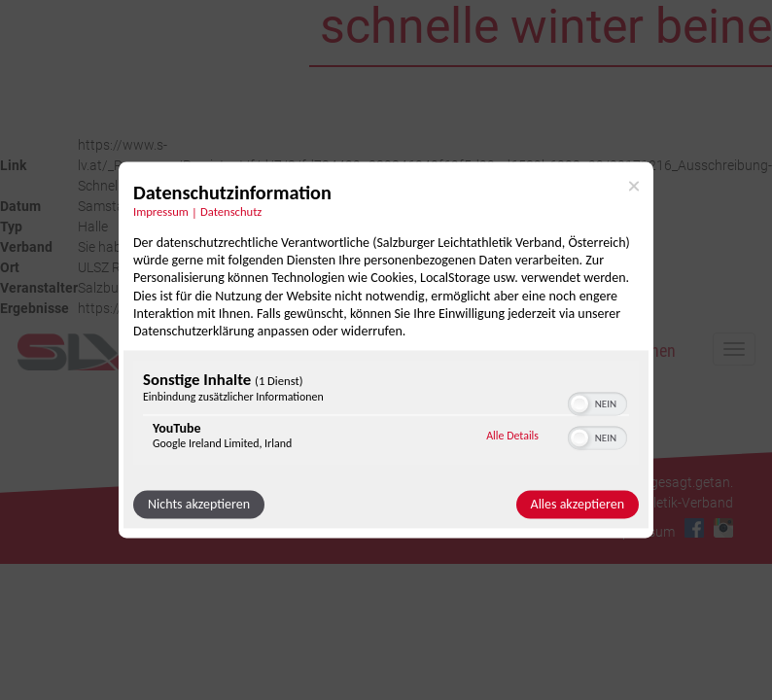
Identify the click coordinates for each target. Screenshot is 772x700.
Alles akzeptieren (578, 505)
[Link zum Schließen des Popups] (634, 186)
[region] (386, 416)
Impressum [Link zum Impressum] (161, 211)
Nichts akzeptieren (199, 505)
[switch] (597, 402)
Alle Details (512, 436)
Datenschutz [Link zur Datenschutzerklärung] (231, 211)
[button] (579, 404)
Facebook (694, 528)
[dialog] (386, 350)
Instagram (723, 528)
